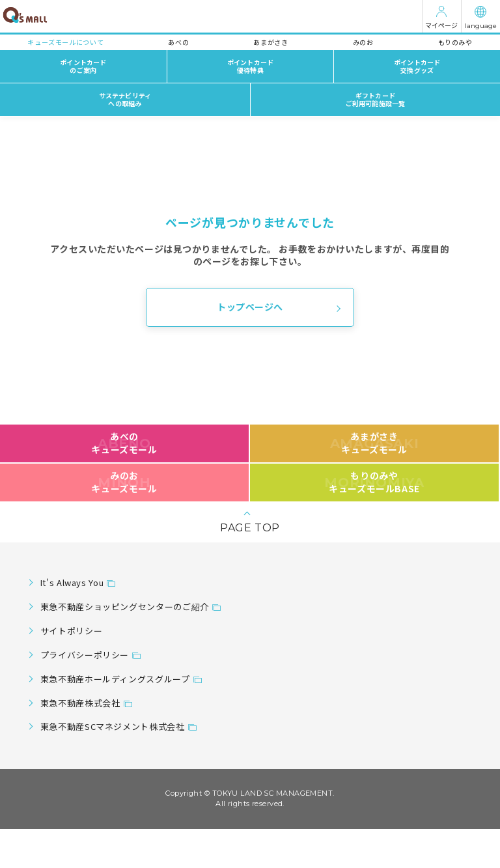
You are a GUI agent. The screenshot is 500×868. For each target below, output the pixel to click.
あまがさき (271, 42)
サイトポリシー (71, 631)
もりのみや (455, 42)
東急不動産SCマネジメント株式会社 (113, 726)
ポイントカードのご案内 (83, 66)
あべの (178, 42)
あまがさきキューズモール (375, 443)
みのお (363, 42)
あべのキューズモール (124, 443)
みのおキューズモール (124, 482)
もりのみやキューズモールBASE (374, 482)
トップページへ (250, 307)
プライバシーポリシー (85, 655)
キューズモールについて (65, 42)
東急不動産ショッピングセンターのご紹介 (125, 607)
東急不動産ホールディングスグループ (115, 679)
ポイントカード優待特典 (250, 66)
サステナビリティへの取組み (125, 99)
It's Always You (72, 582)
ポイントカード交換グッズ (417, 66)
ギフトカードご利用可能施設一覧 (376, 99)
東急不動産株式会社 (80, 703)
